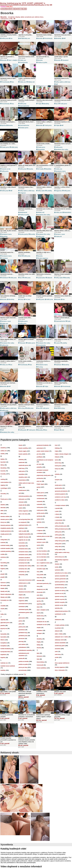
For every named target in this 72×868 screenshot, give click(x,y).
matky (20, 487)
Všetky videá (12, 9)
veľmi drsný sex (59, 557)
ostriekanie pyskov (24, 612)
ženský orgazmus (43, 258)
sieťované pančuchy (43, 583)
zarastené (65, 60)
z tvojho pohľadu (60, 625)
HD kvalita (41, 169)
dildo (2, 511)
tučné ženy (58, 463)
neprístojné (22, 546)
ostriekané (5, 278)
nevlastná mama (61, 171)
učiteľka (57, 474)
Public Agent (40, 484)
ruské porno (40, 510)
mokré (20, 508)
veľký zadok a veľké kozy (63, 82)
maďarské (22, 462)
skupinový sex (41, 589)
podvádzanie (22, 647)
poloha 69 (59, 236)
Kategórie (4, 9)
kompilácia (4, 643)
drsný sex (3, 522)
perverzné (22, 638)
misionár (21, 502)
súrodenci (40, 630)
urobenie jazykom (60, 494)
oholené (21, 586)
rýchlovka (40, 516)
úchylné (57, 480)
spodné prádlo (41, 598)
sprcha (4, 125)
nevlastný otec (23, 569)
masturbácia (67, 212)
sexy (38, 572)
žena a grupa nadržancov (62, 663)
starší (57, 430)
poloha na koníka (24, 661)
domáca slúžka (5, 516)
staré (38, 607)
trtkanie (57, 457)
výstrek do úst (59, 593)
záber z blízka (59, 634)
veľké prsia (5, 38)
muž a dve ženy (23, 514)
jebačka (3, 625)
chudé (2, 609)
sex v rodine (40, 566)
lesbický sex (4, 663)
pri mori (39, 464)
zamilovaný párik (60, 646)
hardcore (3, 583)
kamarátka (4, 634)
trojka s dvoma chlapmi (62, 454)
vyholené (57, 570)
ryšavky (39, 522)
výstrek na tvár (6, 169)
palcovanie (22, 618)
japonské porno (5, 623)
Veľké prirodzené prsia (61, 529)
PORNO (7, 7)
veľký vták (58, 547)
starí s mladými (13, 60)
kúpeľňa (3, 658)
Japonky (3, 620)
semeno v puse (60, 234)
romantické (41, 149)
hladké (2, 588)
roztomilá (39, 501)
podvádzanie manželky (25, 650)
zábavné (50, 278)
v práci (57, 511)
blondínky (59, 38)
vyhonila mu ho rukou (61, 573)
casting (3, 479)
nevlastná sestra (23, 555)
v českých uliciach (60, 505)
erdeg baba (4, 540)
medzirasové (23, 212)
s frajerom (23, 193)
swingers (39, 633)
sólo (38, 595)
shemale (39, 580)
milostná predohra (24, 496)
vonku (57, 567)
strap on (39, 619)
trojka (39, 104)
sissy (38, 586)
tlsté (38, 659)
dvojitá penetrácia (6, 531)
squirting (39, 604)
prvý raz (39, 481)
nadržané (59, 365)
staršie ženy (40, 616)
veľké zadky (58, 538)
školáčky (39, 639)
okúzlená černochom (25, 592)
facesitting (4, 563)
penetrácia (22, 630)
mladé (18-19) (23, 505)
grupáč (3, 574)
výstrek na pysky (60, 602)
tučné (56, 460)
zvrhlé (57, 657)
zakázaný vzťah (59, 640)
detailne (3, 505)
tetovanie (22, 343)
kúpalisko (3, 655)
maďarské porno (23, 465)
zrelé (63, 430)
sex (11, 38)
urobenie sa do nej (60, 497)
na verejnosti (22, 522)
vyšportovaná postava (61, 611)
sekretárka (40, 539)
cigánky (3, 485)
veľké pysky (58, 535)
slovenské (40, 592)
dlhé (2, 513)
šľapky (39, 642)
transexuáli (40, 665)
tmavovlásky (40, 662)
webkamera (58, 620)
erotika (3, 554)
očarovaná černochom (25, 580)
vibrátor (57, 564)
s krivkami (5, 258)
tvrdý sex (58, 469)
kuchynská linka (5, 652)
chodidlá (3, 606)
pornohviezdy (48, 38)
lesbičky (49, 191)
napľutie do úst (23, 540)
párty (20, 624)
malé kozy (22, 468)
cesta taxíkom (5, 482)
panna (20, 621)
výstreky (57, 608)
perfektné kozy (23, 633)
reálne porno (24, 321)
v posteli (57, 508)
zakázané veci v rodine (61, 637)
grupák (3, 577)
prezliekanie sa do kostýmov (45, 460)
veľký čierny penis (60, 541)
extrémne (3, 557)
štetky (39, 645)
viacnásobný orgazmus (62, 560)
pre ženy (28, 299)
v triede (57, 517)
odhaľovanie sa (23, 583)
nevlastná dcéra (23, 549)
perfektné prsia (23, 636)
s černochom (41, 528)
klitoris (3, 640)
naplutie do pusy (23, 537)
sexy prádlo (40, 575)
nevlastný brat (23, 563)
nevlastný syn (23, 572)
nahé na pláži (22, 531)
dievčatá (3, 508)
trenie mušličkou (42, 668)
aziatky (3, 454)
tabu (38, 653)
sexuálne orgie (41, 569)
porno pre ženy (23, 667)
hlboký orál (31, 82)
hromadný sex (5, 600)
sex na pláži (40, 560)
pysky (21, 299)
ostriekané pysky (24, 609)
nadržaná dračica (24, 525)
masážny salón (23, 477)
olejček (21, 595)
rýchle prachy (24, 234)
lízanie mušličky (23, 448)
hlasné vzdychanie (6, 594)
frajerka (3, 569)
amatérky (3, 448)
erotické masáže (5, 548)
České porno (5, 147)
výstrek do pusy (59, 588)
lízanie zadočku (23, 454)
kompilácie (4, 646)
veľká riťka (58, 523)
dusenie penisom (6, 525)
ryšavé (39, 519)
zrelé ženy (58, 654)
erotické (3, 542)
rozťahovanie (41, 498)
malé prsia (22, 471)
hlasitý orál (4, 591)
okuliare (21, 589)
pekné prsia (22, 627)
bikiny (2, 465)
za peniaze (58, 628)
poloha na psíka (42, 62)
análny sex (59, 169)
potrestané (40, 448)
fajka (2, 566)
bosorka (40, 38)
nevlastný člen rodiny (62, 149)
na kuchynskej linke (24, 519)
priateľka (39, 467)
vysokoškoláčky (60, 585)
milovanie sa (22, 499)
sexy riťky (40, 578)
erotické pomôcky (6, 551)
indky (2, 614)
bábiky (2, 459)
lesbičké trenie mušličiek (8, 666)
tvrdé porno (63, 104)
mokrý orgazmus (24, 511)
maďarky (21, 460)
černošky (3, 494)
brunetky (33, 234)
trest (56, 445)
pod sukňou (22, 644)
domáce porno (24, 128)
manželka (48, 169)
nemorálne (22, 543)
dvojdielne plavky (6, 528)
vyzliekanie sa (59, 614)
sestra (39, 545)
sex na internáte (41, 557)
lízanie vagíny (23, 451)
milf (21, 38)
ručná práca (40, 507)
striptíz (39, 628)
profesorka (40, 478)
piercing (21, 641)
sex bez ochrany (41, 554)
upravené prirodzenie (61, 491)
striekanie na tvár (42, 625)
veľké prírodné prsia (61, 526)
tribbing (57, 448)
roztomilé (39, 504)
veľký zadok (41, 191)
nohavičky (22, 575)
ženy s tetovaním (60, 670)
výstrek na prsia (59, 599)
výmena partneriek (60, 579)
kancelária (4, 637)
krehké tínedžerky (6, 649)
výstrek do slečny (60, 591)
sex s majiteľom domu (43, 563)
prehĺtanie (40, 457)
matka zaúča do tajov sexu (26, 483)
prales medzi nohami (43, 451)
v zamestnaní (59, 520)
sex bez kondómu (42, 551)
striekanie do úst (42, 622)
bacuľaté (3, 462)
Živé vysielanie (22, 9)
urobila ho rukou (60, 500)
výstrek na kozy (59, 596)
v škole (57, 514)
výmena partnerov (60, 582)
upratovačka (41, 278)
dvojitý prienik (5, 534)
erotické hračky (5, 545)
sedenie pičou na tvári (43, 536)
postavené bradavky (43, 445)
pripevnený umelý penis (44, 475)
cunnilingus (4, 488)
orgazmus (59, 191)
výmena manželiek (60, 576)
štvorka (39, 648)
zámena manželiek (60, 643)
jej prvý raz (4, 628)
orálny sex (27, 38)
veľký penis (59, 147)
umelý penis (58, 485)
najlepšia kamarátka (24, 534)
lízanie (58, 343)
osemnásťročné (24, 106)
